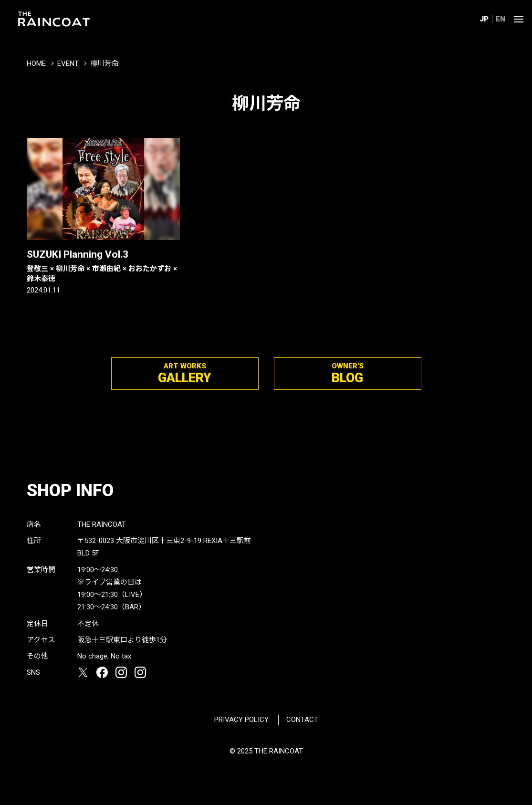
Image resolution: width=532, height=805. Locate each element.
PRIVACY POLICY (241, 720)
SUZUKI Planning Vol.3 (103, 266)
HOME (36, 63)
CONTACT (302, 720)
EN (501, 19)
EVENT (68, 63)
